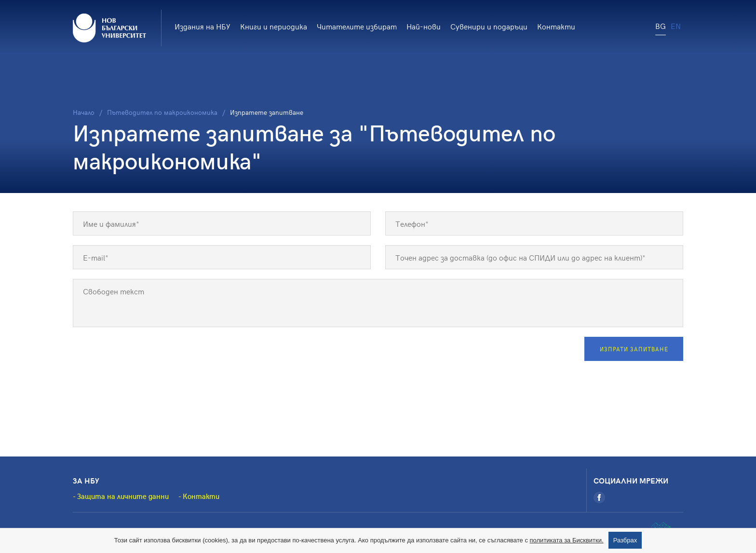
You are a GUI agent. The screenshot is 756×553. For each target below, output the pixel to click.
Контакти (556, 26)
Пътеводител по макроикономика (162, 112)
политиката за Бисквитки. (567, 540)
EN (676, 26)
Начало (84, 112)
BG (661, 26)
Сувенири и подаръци (489, 26)
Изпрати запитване (634, 349)
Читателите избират (357, 26)
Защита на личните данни (123, 496)
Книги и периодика (274, 26)
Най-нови (424, 26)
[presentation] (146, 356)
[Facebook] (599, 498)
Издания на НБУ (202, 26)
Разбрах (625, 540)
